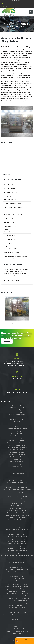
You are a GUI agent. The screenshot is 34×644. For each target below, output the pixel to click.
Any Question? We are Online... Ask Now (24, 641)
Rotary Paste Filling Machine (17, 417)
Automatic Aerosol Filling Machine (17, 508)
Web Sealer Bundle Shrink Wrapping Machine (17, 530)
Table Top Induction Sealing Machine (17, 565)
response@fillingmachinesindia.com (12, 4)
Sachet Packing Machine (17, 610)
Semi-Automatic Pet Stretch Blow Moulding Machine (17, 487)
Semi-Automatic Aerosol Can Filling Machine (17, 510)
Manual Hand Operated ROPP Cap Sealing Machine (17, 539)
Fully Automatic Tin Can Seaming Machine (17, 551)
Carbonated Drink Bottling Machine (17, 440)
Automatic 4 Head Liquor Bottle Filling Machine (17, 569)
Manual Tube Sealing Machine (17, 422)
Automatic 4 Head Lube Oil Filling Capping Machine (17, 598)
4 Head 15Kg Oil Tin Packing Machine (17, 581)
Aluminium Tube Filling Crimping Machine (17, 431)
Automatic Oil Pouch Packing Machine (17, 591)
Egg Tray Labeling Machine (17, 459)
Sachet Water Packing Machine (17, 474)
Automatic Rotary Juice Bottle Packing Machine (17, 631)
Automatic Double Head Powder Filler (17, 624)
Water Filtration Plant (17, 485)
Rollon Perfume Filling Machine (17, 506)
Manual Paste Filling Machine (17, 405)
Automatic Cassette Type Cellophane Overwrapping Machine (17, 517)
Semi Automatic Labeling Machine (17, 454)
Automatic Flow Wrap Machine (17, 532)
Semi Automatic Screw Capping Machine (17, 534)
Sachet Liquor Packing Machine (17, 567)
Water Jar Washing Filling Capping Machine (17, 483)
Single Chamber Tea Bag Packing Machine (17, 612)
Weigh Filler (17, 626)
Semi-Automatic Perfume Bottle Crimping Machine (17, 501)
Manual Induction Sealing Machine (17, 562)
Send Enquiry (7, 341)
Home (14, 22)
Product (19, 22)
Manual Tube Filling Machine (17, 419)
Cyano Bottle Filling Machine (17, 436)
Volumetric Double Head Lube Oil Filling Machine (17, 594)
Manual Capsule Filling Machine (17, 633)
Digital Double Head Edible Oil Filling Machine (17, 589)
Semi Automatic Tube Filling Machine (17, 426)
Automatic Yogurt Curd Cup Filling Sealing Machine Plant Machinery (17, 555)
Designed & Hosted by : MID (12, 640)
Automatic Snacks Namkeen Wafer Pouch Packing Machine (17, 603)
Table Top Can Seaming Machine (17, 546)
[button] (11, 323)
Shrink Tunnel (17, 527)
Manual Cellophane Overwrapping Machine (17, 513)
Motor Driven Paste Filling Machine (17, 410)
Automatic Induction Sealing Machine (17, 560)
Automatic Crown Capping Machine (17, 553)
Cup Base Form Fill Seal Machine (17, 608)
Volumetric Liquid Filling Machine (17, 445)
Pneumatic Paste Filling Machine (17, 408)
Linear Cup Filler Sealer (17, 558)
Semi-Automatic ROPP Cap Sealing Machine (17, 537)
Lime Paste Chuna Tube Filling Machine (17, 438)
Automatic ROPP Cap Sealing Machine (17, 544)
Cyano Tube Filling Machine (17, 433)
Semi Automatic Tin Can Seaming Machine (17, 548)
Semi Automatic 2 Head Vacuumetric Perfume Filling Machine (17, 490)
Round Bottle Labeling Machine (17, 462)
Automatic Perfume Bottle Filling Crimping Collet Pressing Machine (17, 499)
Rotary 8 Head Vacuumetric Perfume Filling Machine (17, 496)
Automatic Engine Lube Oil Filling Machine (17, 601)
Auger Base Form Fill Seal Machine (17, 605)
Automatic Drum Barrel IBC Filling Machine (17, 443)
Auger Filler (17, 617)
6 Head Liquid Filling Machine (17, 452)
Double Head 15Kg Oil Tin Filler (17, 578)
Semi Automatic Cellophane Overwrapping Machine (17, 515)
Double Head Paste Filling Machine (17, 415)
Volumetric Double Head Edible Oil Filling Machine (17, 587)
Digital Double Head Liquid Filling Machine (17, 447)
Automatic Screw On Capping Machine (17, 541)
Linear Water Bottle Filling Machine (17, 480)
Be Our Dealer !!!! (8, 7)
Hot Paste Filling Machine (17, 412)
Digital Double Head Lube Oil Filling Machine (17, 596)
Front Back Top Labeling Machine (17, 464)
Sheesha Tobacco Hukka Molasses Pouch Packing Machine (17, 615)
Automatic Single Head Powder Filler (17, 622)
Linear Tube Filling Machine (17, 424)
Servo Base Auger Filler (17, 619)
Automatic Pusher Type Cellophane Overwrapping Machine (17, 520)
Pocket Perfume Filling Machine (17, 503)
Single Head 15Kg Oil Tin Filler (17, 576)
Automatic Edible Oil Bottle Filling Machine (17, 584)
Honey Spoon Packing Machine (17, 466)
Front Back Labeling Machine (17, 457)
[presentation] (1, 309)
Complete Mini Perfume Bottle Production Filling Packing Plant (17, 629)
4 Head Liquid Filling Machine (17, 450)
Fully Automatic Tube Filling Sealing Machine (17, 429)
